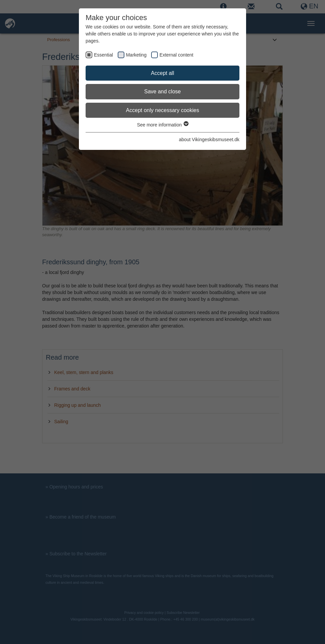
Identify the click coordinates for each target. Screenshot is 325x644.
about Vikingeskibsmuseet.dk (209, 140)
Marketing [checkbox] (136, 55)
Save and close (162, 91)
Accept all (162, 73)
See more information (163, 125)
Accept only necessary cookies (163, 110)
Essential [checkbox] (103, 55)
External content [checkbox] (176, 55)
